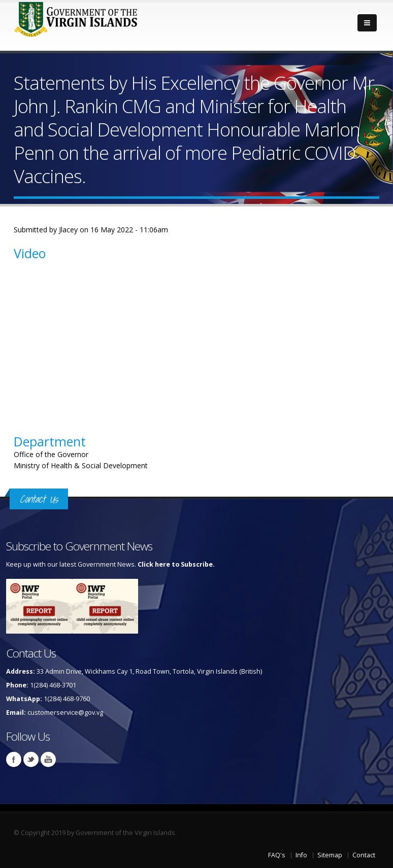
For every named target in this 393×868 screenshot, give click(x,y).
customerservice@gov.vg (65, 713)
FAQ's (277, 855)
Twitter (31, 759)
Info (301, 855)
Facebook (14, 759)
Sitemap (330, 855)
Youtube (48, 759)
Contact (364, 855)
